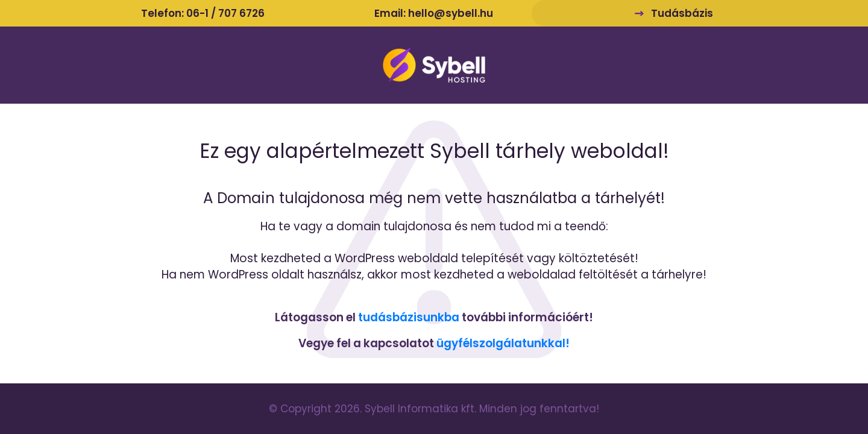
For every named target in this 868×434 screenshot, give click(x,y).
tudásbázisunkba (409, 317)
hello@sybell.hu (451, 13)
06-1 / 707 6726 (225, 13)
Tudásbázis (682, 13)
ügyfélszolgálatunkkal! (503, 343)
